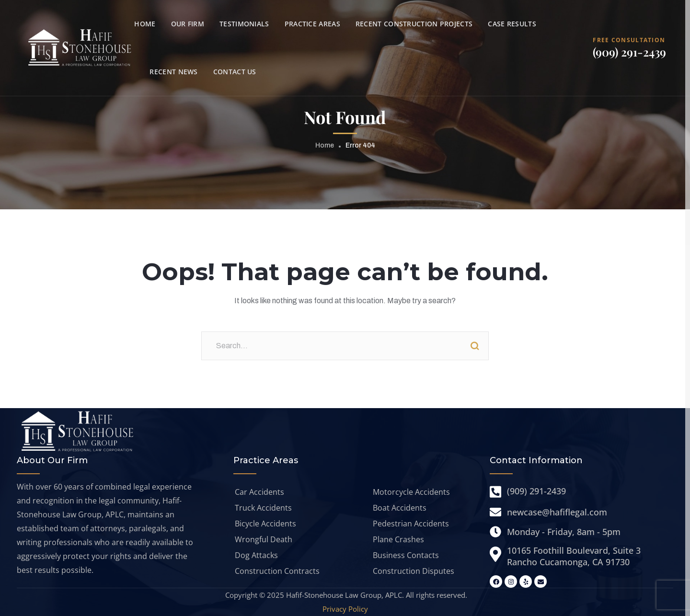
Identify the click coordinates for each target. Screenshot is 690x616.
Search (474, 346)
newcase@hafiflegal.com (557, 512)
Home (325, 145)
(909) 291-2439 (629, 52)
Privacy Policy (345, 609)
